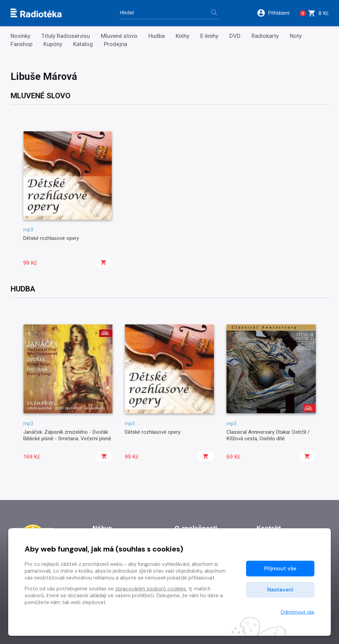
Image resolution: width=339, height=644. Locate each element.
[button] (274, 13)
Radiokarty (265, 36)
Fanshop (22, 44)
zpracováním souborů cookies (151, 589)
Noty (296, 36)
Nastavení (280, 590)
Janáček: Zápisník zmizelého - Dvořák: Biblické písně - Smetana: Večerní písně (67, 435)
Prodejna (116, 44)
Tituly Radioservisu (66, 36)
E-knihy (209, 36)
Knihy (182, 36)
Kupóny (53, 44)
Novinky (21, 36)
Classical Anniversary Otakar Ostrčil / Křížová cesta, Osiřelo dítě (268, 435)
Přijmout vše (280, 568)
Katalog (83, 44)
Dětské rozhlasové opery (51, 238)
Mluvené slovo (119, 36)
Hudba (157, 36)
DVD (235, 36)
